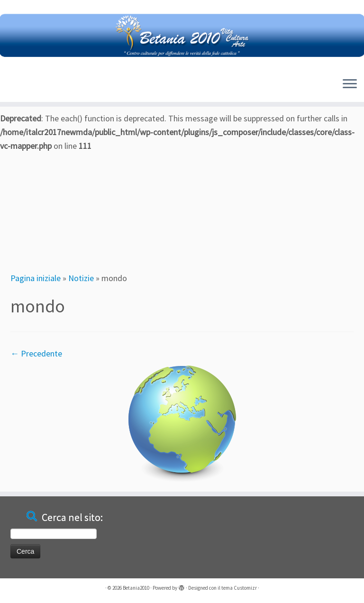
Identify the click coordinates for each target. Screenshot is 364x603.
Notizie (81, 278)
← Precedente (36, 353)
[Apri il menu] (350, 85)
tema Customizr (239, 588)
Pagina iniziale (36, 278)
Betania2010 (136, 588)
